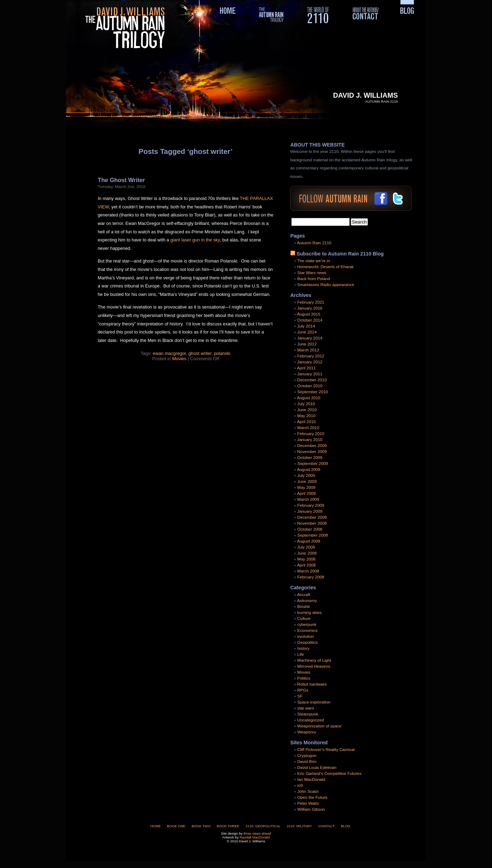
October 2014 (310, 320)
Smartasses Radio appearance (326, 285)
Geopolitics (307, 642)
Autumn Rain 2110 (314, 243)
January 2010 (310, 440)
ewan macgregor (170, 353)
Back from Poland (314, 279)
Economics (307, 630)
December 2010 (312, 380)
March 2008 (308, 571)
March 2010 (308, 428)
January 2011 (310, 374)
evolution (306, 636)
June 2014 (307, 332)
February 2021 (311, 302)
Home (156, 826)
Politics (304, 678)
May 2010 (306, 416)
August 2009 (309, 469)
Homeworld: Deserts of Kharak (326, 267)
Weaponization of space (319, 726)
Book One (176, 826)
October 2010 (310, 386)
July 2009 (306, 475)
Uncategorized (311, 720)
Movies (179, 359)
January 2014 (310, 338)
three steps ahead (257, 833)
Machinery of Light (314, 660)
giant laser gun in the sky (195, 240)
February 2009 (311, 505)
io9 (300, 785)
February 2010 (311, 434)
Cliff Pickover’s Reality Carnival (326, 750)
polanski (222, 353)
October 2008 (310, 529)
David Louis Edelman (317, 767)
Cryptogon (307, 756)
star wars (306, 708)
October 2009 (310, 458)
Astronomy (307, 601)
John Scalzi (308, 791)
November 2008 (312, 523)
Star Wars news (312, 273)
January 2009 (310, 511)
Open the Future (312, 797)
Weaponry (307, 732)
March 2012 (308, 350)
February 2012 (311, 356)
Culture (304, 618)
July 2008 (306, 547)
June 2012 (307, 344)
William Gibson (311, 809)
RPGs (303, 690)
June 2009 (307, 481)
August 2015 (309, 314)
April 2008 (306, 565)
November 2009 (312, 452)
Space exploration (314, 702)
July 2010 (306, 404)
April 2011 (306, 368)
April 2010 (306, 422)
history (303, 648)
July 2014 (306, 326)
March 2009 (308, 499)
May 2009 (306, 487)
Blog (346, 826)
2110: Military (299, 826)
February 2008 (311, 577)
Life (301, 654)
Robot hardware (312, 684)
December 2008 (312, 517)
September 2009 (313, 464)
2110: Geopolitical (263, 826)
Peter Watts (308, 803)
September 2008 (313, 535)
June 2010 (307, 410)
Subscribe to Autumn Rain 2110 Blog (340, 254)
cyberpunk (307, 624)
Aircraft (303, 595)
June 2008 (307, 553)
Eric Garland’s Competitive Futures (329, 773)
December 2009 (312, 446)
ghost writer (200, 353)
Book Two (201, 826)
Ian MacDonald (311, 779)
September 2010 (313, 392)
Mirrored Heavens (314, 666)
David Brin (307, 762)
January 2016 (310, 308)
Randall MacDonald (255, 837)
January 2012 (310, 362)
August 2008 (309, 541)
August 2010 (309, 398)
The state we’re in (314, 261)
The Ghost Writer (121, 180)
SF (300, 696)
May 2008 (306, 559)
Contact (326, 826)
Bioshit (303, 607)
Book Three (228, 826)
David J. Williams (365, 95)
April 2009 (306, 493)
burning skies (310, 613)
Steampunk (308, 714)
